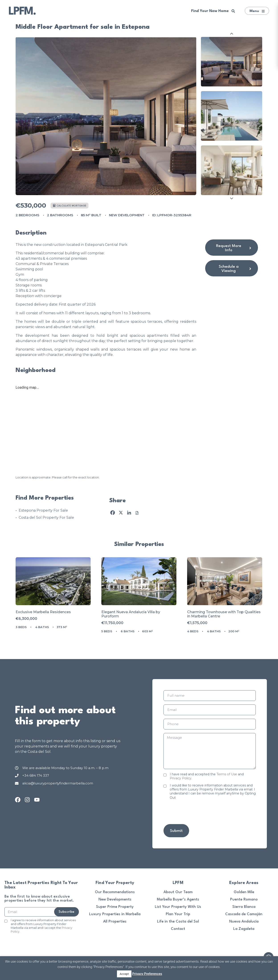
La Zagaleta (244, 929)
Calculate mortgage (70, 206)
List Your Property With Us (178, 907)
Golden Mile (244, 892)
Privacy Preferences (147, 974)
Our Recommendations (115, 892)
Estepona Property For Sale (43, 510)
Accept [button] (124, 974)
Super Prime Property (115, 907)
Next (232, 198)
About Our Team (178, 892)
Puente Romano (244, 899)
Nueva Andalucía (244, 922)
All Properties (115, 922)
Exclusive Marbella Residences (43, 612)
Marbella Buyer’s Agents (178, 899)
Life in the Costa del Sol (178, 922)
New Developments (115, 899)
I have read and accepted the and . (207, 776)
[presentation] (197, 812)
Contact (178, 929)
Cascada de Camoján (244, 914)
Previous (232, 34)
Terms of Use (227, 774)
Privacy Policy (181, 778)
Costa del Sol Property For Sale (46, 518)
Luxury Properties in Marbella (115, 914)
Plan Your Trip (178, 914)
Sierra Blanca (244, 907)
